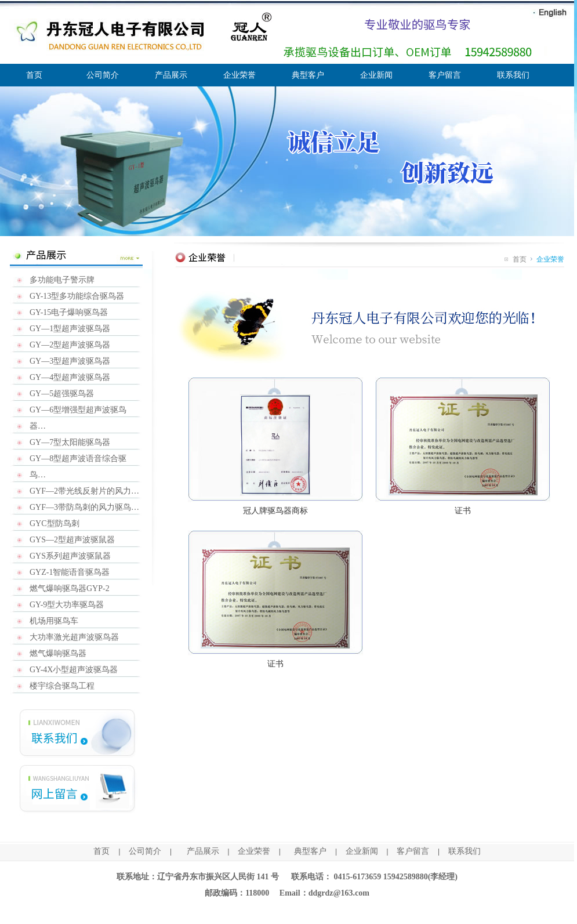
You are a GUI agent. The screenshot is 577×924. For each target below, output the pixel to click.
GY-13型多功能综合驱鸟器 (77, 296)
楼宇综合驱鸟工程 (62, 686)
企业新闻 (376, 75)
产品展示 (171, 75)
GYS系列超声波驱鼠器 (70, 556)
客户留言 (445, 75)
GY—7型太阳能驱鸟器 (70, 442)
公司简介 (103, 75)
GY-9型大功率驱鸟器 (67, 605)
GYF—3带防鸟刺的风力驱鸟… (84, 507)
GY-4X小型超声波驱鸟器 (74, 670)
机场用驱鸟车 (54, 621)
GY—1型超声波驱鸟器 (70, 329)
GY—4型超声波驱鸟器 (70, 377)
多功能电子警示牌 (62, 280)
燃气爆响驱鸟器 (58, 653)
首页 (34, 75)
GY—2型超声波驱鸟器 (70, 345)
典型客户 (308, 75)
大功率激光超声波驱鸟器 (74, 637)
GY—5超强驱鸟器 (62, 394)
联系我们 (513, 75)
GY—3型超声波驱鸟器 (70, 361)
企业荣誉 (239, 75)
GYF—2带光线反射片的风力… (84, 491)
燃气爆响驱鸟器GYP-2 (70, 588)
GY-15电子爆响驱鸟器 (69, 312)
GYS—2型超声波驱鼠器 (72, 540)
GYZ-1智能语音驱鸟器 (70, 572)
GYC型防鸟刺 (55, 523)
